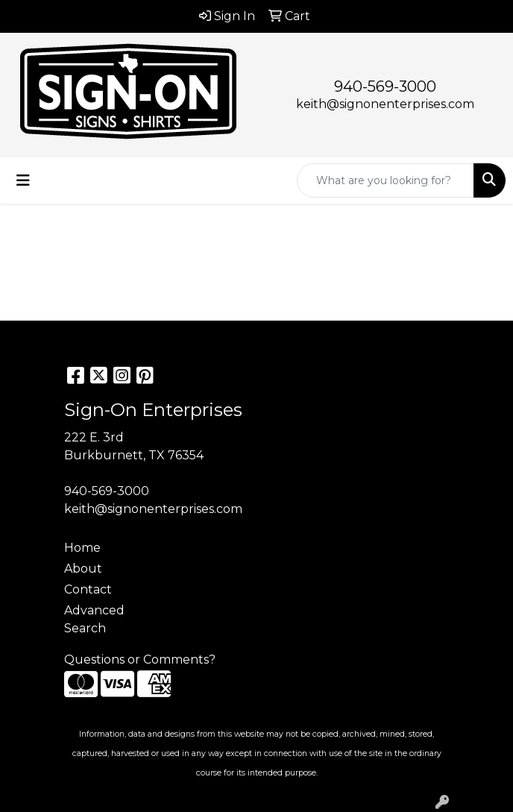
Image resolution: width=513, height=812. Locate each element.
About (83, 569)
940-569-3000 (385, 86)
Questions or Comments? (140, 660)
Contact (88, 589)
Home (82, 548)
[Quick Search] (385, 180)
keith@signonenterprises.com (385, 104)
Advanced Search (94, 619)
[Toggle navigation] (23, 180)
